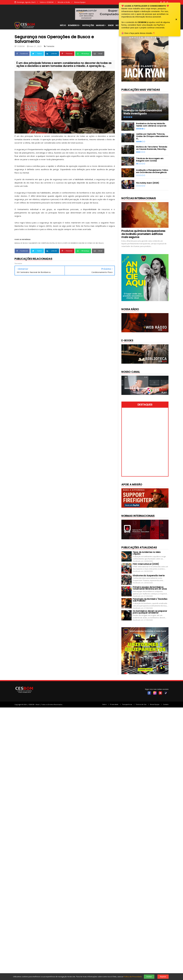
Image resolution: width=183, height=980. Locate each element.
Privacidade (114, 704)
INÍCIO (63, 25)
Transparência (127, 704)
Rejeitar (163, 977)
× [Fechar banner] (176, 19)
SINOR (111, 25)
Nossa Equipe (80, 2)
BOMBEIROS (73, 25)
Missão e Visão (64, 2)
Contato (166, 704)
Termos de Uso (141, 704)
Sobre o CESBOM (47, 2)
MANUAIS (100, 25)
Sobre (104, 704)
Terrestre (50, 46)
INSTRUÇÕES (88, 25)
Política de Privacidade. (133, 977)
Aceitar (149, 977)
